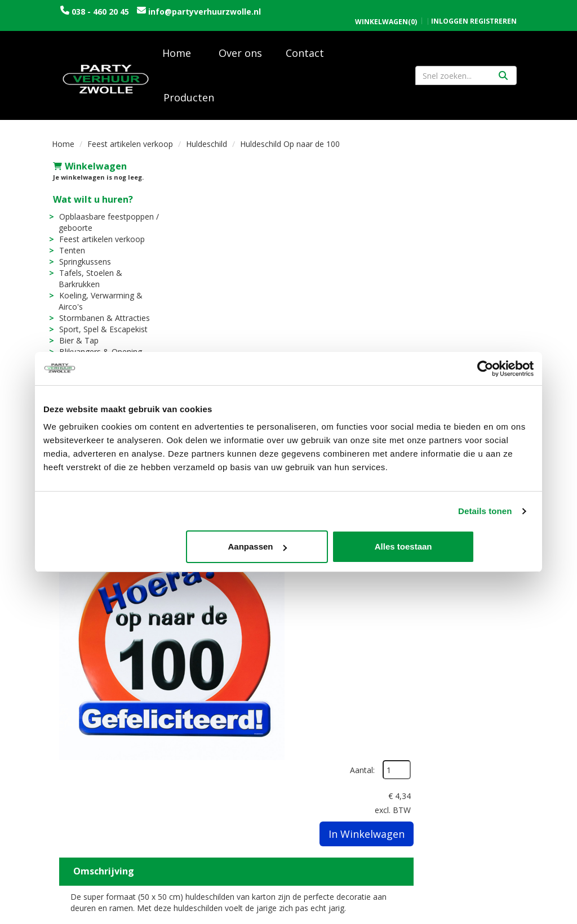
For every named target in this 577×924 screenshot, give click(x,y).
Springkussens (84, 265)
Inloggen (450, 9)
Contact (305, 56)
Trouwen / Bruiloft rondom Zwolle (212, 740)
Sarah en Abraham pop (221, 780)
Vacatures (196, 723)
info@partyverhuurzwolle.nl (117, 23)
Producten (189, 101)
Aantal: (465, 196)
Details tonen (485, 511)
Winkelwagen (89, 169)
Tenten (71, 254)
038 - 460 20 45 (100, 12)
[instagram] (515, 914)
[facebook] (495, 914)
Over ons (240, 56)
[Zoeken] (503, 79)
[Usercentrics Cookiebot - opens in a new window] (484, 368)
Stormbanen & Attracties (103, 321)
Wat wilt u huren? (92, 203)
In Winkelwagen (470, 260)
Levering (315, 712)
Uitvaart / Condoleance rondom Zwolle (222, 763)
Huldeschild (207, 147)
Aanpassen (287, 547)
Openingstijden (451, 712)
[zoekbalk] (466, 79)
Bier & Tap (78, 344)
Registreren (493, 9)
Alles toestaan (453, 547)
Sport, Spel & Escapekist (102, 332)
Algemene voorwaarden (469, 735)
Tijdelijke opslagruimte (222, 791)
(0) (386, 10)
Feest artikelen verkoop (130, 147)
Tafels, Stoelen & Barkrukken (89, 282)
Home (177, 56)
